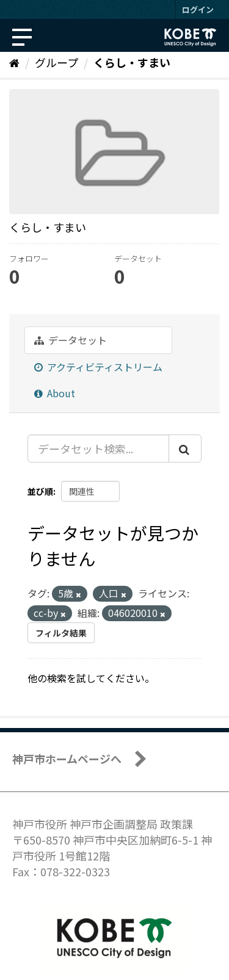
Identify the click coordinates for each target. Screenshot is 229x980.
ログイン (198, 9)
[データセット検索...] (98, 449)
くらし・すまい (132, 62)
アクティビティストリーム (98, 367)
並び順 (40, 491)
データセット (71, 340)
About (55, 393)
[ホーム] (14, 62)
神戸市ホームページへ (67, 758)
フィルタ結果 (61, 633)
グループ (56, 62)
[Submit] (185, 449)
